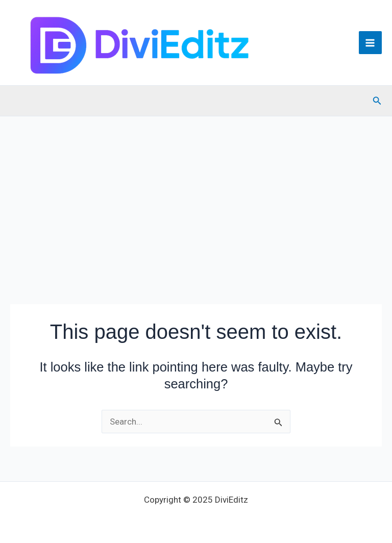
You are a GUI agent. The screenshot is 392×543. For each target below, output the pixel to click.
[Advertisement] (196, 193)
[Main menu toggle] (371, 43)
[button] (377, 101)
